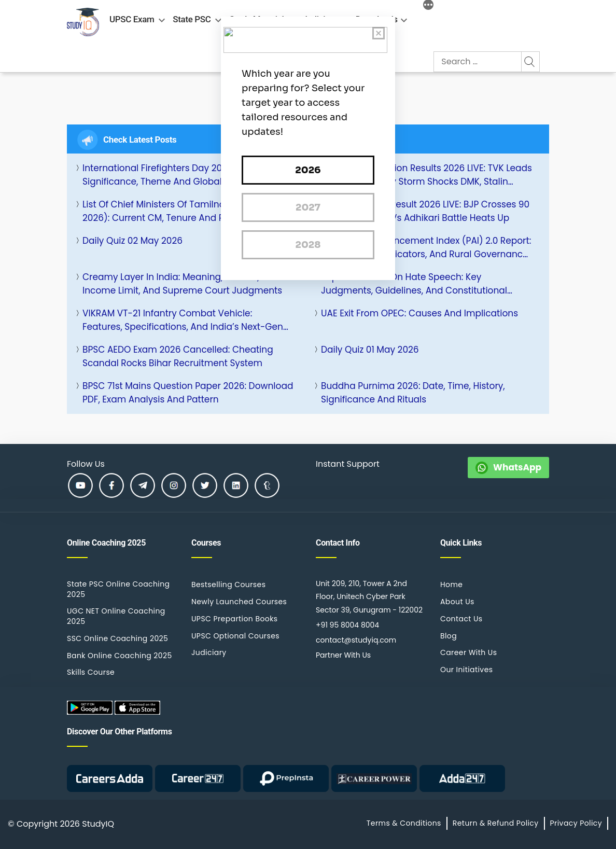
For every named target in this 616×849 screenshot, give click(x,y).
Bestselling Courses (228, 584)
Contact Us (461, 619)
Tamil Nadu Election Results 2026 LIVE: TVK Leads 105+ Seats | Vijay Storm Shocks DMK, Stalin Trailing (426, 175)
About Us (457, 602)
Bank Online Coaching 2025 (120, 656)
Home (451, 584)
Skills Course (91, 672)
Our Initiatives (466, 670)
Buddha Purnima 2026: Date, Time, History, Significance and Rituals (413, 393)
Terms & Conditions (404, 823)
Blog (449, 636)
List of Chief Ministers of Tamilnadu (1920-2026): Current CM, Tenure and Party (175, 211)
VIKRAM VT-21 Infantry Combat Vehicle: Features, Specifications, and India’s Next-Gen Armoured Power (183, 320)
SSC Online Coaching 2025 (117, 638)
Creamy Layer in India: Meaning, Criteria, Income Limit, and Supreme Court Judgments (182, 284)
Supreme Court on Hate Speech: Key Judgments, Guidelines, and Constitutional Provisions (414, 284)
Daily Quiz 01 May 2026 (370, 350)
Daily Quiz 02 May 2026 (132, 241)
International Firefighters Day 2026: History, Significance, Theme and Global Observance (180, 175)
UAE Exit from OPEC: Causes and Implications (419, 313)
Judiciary (209, 652)
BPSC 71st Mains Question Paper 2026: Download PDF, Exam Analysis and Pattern (188, 393)
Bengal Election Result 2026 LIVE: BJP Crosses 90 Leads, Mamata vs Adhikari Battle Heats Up (425, 211)
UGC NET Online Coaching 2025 (116, 616)
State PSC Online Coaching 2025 (118, 589)
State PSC (192, 19)
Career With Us (468, 652)
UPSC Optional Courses (235, 636)
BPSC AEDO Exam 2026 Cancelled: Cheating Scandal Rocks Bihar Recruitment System (178, 356)
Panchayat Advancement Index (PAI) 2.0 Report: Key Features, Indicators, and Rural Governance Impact (426, 248)
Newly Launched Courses (239, 602)
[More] (428, 6)
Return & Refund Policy (496, 823)
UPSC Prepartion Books (235, 619)
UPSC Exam (132, 19)
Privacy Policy (576, 823)
